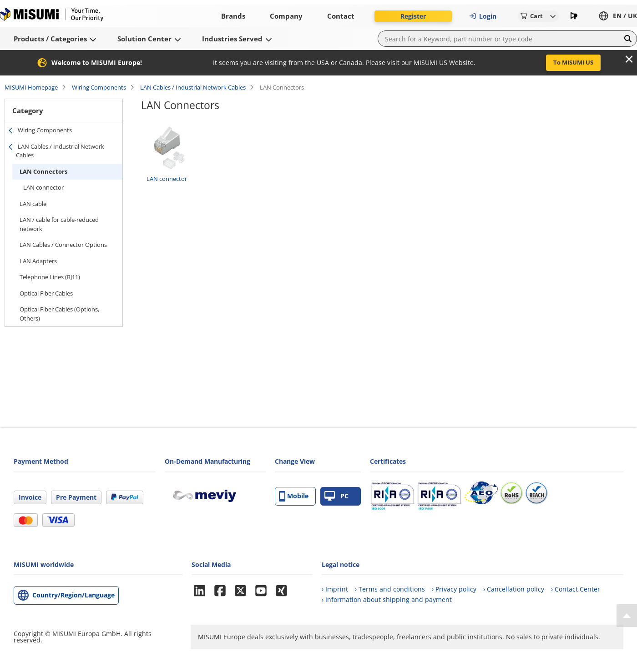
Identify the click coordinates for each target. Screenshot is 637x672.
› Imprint (335, 589)
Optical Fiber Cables (46, 293)
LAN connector (43, 187)
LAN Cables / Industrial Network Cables (193, 87)
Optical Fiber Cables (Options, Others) (59, 314)
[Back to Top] (627, 616)
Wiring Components (99, 87)
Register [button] (413, 16)
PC (336, 496)
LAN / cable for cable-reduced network (59, 224)
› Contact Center (576, 589)
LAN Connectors (43, 171)
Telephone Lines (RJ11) (50, 277)
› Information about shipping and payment (387, 599)
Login (483, 16)
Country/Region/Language (73, 595)
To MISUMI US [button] (573, 62)
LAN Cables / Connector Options (63, 245)
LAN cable (33, 204)
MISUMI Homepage (31, 87)
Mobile (294, 496)
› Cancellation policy (514, 589)
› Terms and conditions (390, 589)
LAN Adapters (38, 261)
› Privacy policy (454, 589)
